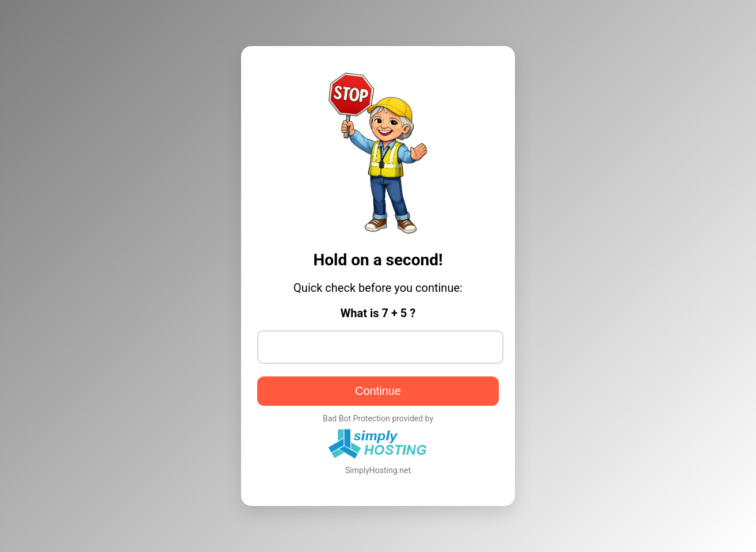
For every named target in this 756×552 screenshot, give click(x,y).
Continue (378, 391)
